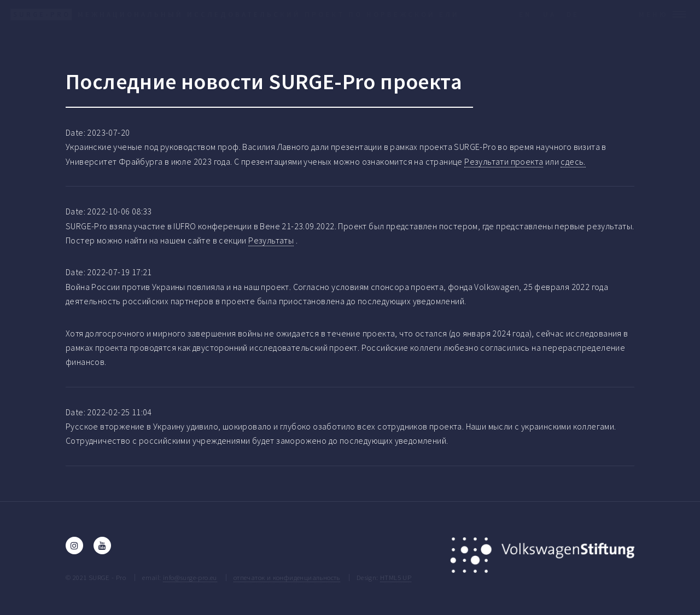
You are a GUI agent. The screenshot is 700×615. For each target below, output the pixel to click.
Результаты (271, 240)
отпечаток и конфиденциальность (287, 577)
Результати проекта (504, 161)
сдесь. (573, 161)
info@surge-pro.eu (190, 577)
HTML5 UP (396, 577)
